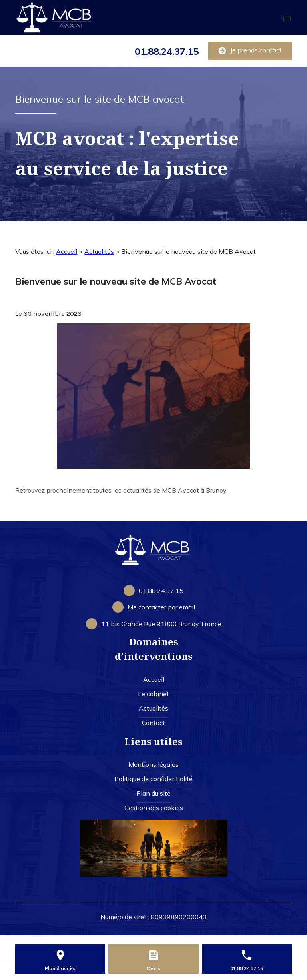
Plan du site (153, 793)
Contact (153, 723)
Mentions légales (153, 764)
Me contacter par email (161, 607)
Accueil (67, 251)
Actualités (99, 251)
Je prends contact (250, 50)
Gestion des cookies (154, 808)
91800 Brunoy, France (161, 624)
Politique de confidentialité (153, 779)
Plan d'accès (60, 968)
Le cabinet (153, 694)
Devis (153, 968)
